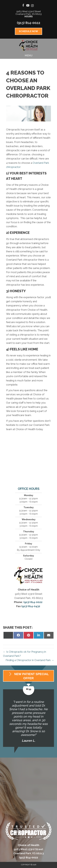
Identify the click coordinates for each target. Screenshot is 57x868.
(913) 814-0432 (31, 606)
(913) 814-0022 (29, 23)
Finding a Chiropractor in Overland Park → (30, 660)
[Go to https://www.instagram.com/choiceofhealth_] (32, 6)
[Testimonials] (28, 718)
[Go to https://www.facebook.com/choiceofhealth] (23, 6)
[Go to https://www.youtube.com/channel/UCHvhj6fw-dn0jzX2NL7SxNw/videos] (28, 6)
